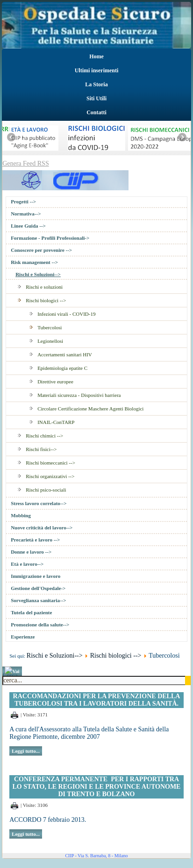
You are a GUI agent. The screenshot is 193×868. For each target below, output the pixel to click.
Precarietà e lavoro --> (35, 540)
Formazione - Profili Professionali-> (50, 238)
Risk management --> (34, 262)
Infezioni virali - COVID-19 (66, 314)
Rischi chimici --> (44, 436)
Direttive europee (55, 382)
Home (96, 56)
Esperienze (23, 637)
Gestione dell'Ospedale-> (38, 588)
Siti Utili (96, 98)
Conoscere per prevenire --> (41, 250)
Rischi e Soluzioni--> (38, 274)
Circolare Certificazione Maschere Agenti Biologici (90, 409)
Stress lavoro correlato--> (39, 503)
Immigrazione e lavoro (36, 576)
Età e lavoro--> (27, 564)
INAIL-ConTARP (56, 422)
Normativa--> (26, 214)
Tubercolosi (50, 327)
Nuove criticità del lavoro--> (42, 528)
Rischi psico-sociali (46, 490)
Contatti (96, 112)
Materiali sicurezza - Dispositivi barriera (79, 395)
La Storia (96, 84)
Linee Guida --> (28, 226)
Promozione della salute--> (40, 625)
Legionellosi (50, 341)
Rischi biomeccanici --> (50, 463)
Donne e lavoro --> (31, 552)
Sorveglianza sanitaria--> (38, 600)
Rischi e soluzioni (44, 287)
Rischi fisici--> (41, 449)
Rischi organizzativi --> (50, 476)
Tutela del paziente (31, 612)
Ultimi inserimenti (97, 70)
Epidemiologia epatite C (62, 368)
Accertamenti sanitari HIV (65, 354)
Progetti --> (23, 201)
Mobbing (21, 515)
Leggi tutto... (26, 751)
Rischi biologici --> (46, 300)
